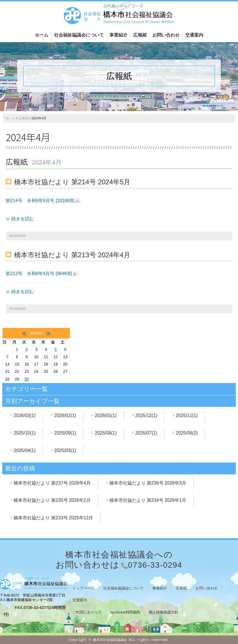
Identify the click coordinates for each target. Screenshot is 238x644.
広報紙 (140, 35)
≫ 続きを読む (20, 219)
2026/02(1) (65, 415)
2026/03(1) (24, 415)
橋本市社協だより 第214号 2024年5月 (72, 182)
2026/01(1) (106, 415)
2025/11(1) (187, 415)
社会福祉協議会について (79, 35)
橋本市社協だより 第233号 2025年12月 (53, 518)
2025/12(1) (146, 415)
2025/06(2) (187, 433)
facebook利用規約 (125, 612)
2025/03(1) (65, 450)
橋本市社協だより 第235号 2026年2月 (52, 500)
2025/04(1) (24, 450)
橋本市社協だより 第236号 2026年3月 (148, 483)
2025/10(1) (24, 433)
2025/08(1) (106, 433)
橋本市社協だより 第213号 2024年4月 (72, 255)
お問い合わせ (166, 35)
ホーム (42, 35)
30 (27, 379)
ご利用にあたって (87, 612)
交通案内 (194, 35)
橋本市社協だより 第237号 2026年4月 (52, 483)
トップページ (83, 588)
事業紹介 (118, 35)
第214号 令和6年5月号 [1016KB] (40, 201)
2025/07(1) (146, 433)
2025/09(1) (65, 433)
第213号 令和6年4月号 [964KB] (39, 274)
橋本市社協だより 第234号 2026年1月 (148, 500)
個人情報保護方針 (163, 612)
